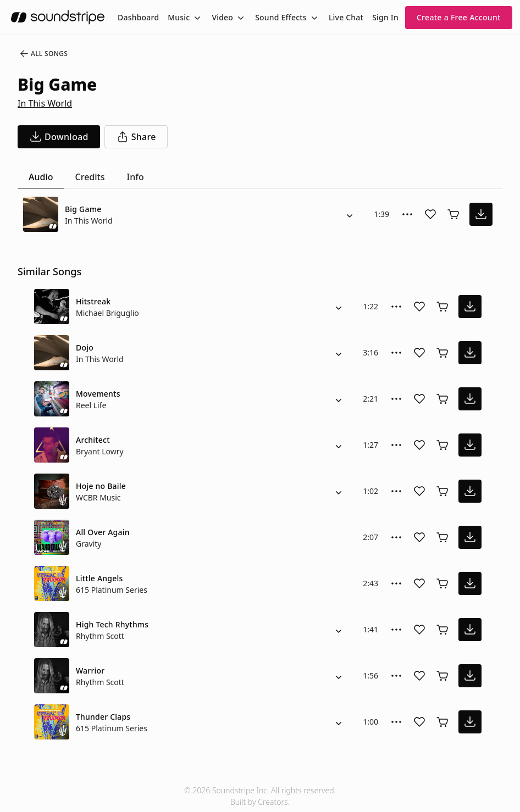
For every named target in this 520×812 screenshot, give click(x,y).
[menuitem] (138, 17)
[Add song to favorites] (430, 214)
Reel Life (91, 405)
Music (179, 17)
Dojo (85, 347)
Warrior (90, 671)
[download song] (59, 137)
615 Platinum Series (112, 590)
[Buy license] (453, 214)
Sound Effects (281, 17)
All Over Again (103, 532)
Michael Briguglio (107, 313)
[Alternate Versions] (350, 214)
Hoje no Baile (101, 486)
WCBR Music (98, 497)
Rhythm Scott (100, 636)
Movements (98, 394)
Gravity (88, 544)
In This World (45, 103)
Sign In (385, 17)
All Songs (43, 54)
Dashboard (138, 17)
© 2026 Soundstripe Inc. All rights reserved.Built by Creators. (260, 796)
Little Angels (99, 578)
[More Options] (407, 214)
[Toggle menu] (196, 18)
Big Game (83, 209)
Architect (93, 440)
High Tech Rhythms (112, 624)
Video (222, 17)
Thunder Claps (103, 717)
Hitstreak (93, 301)
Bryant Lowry (100, 451)
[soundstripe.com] (58, 17)
